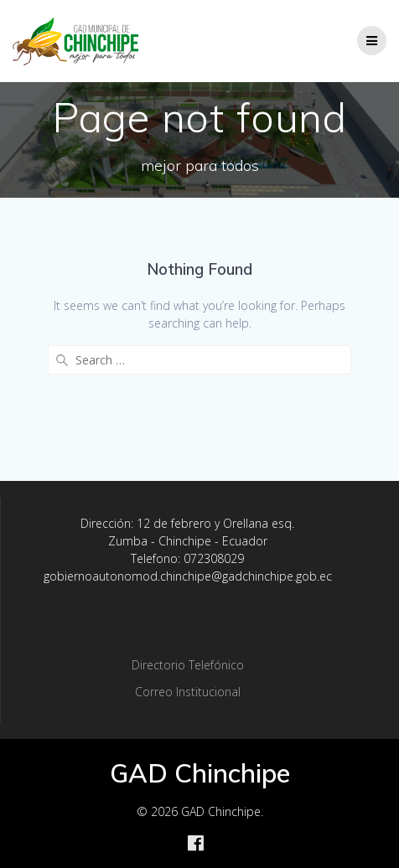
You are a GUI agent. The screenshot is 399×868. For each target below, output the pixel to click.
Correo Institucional (188, 692)
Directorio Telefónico (188, 665)
